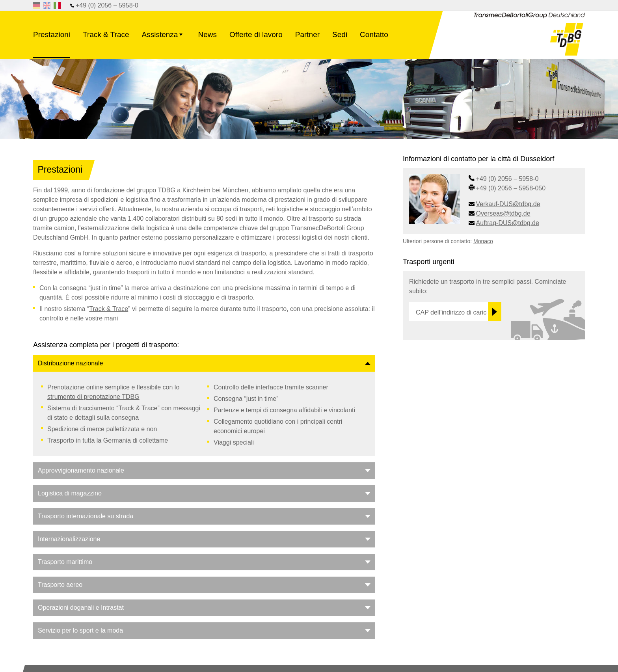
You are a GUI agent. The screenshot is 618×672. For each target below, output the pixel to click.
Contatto (374, 34)
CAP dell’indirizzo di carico (452, 312)
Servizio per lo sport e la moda (80, 630)
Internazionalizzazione (69, 539)
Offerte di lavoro (256, 34)
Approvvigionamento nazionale (81, 470)
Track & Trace (106, 34)
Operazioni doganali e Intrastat (81, 608)
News (207, 34)
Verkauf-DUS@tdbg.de (508, 204)
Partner (307, 34)
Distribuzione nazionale (70, 363)
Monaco (483, 241)
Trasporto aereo (60, 585)
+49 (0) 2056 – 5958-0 (107, 5)
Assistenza (164, 39)
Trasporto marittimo (65, 562)
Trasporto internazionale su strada (86, 516)
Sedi (340, 34)
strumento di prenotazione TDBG (93, 397)
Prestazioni (52, 34)
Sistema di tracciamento (81, 408)
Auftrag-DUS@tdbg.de (508, 223)
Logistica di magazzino (70, 493)
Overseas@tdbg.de (503, 213)
